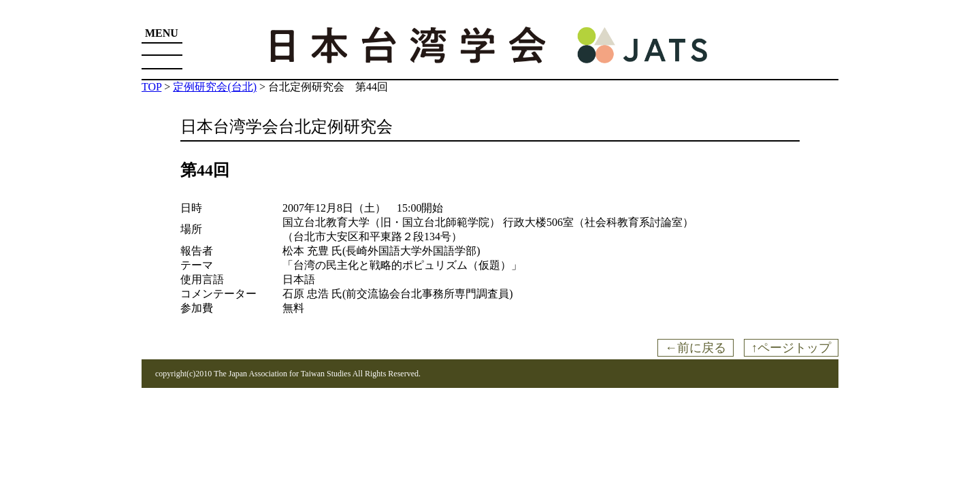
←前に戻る (696, 348)
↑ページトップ (791, 348)
